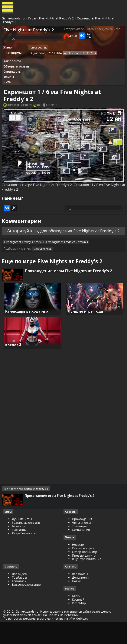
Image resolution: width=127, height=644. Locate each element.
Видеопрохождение (27, 605)
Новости (78, 565)
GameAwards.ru (14, 20)
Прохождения (82, 539)
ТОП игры (20, 550)
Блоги (76, 617)
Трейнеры (80, 546)
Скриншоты (14, 78)
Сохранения (81, 550)
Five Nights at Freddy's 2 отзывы (69, 257)
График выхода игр (27, 543)
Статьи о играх (83, 569)
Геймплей (20, 602)
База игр (19, 546)
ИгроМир (79, 624)
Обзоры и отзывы (18, 73)
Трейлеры (20, 598)
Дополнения (81, 598)
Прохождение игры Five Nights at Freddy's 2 (69, 288)
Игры (32, 20)
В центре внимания (87, 579)
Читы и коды (81, 543)
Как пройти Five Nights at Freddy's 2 (27, 508)
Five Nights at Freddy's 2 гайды (25, 257)
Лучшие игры (23, 539)
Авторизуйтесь (22, 243)
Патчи (77, 602)
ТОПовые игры (44, 264)
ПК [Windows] (39, 58)
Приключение (39, 53)
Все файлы (80, 595)
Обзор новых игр (85, 572)
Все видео (20, 595)
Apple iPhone (75, 58)
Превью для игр (84, 576)
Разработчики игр (26, 554)
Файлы (10, 84)
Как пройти (13, 67)
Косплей (78, 620)
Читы (9, 90)
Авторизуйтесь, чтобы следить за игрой (93, 32)
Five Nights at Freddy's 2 (57, 20)
